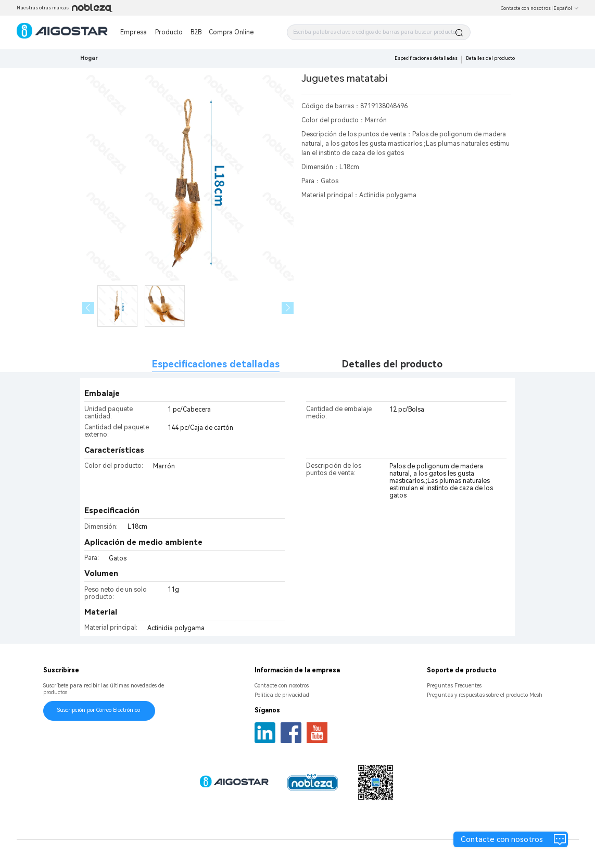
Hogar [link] (89, 58)
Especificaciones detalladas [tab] (216, 364)
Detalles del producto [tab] (392, 364)
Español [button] (566, 8)
